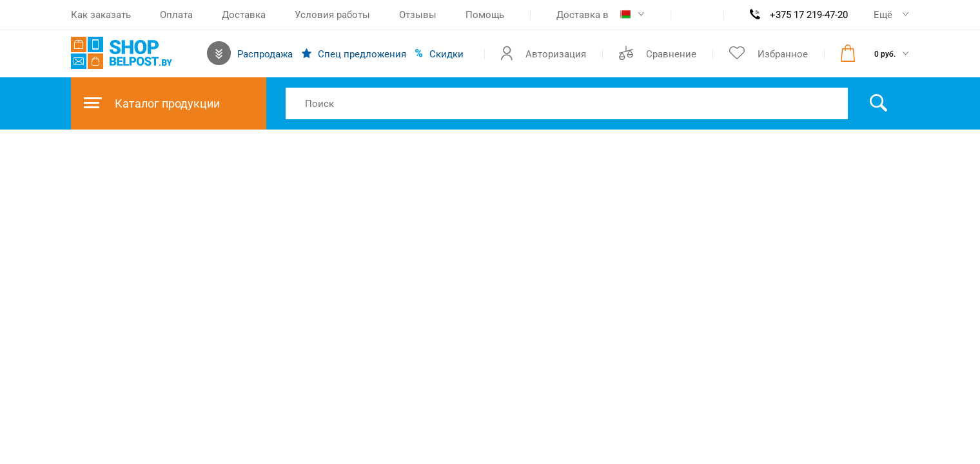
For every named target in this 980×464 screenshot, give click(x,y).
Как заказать (101, 15)
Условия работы (332, 15)
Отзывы (418, 15)
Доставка (244, 15)
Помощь (485, 15)
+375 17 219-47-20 (809, 15)
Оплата (176, 15)
